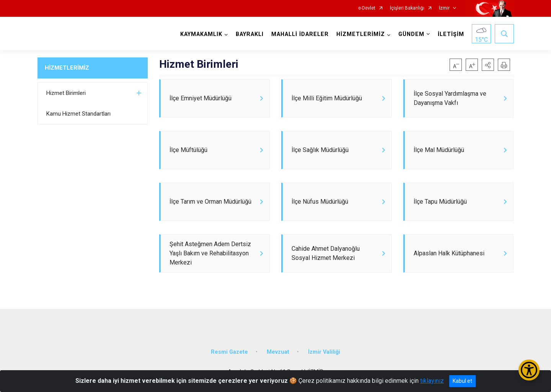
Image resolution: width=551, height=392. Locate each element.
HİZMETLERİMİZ (67, 68)
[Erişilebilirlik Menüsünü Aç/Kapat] (529, 370)
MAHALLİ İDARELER (300, 34)
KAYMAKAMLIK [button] (201, 34)
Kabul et (462, 381)
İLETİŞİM (451, 34)
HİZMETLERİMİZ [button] (361, 34)
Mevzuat (278, 352)
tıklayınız (432, 381)
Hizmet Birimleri (66, 93)
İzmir (444, 8)
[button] (488, 65)
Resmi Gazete (229, 352)
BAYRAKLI (250, 34)
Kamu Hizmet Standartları (78, 114)
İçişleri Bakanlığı (407, 8)
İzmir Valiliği (324, 352)
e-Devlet (367, 8)
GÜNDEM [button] (411, 34)
